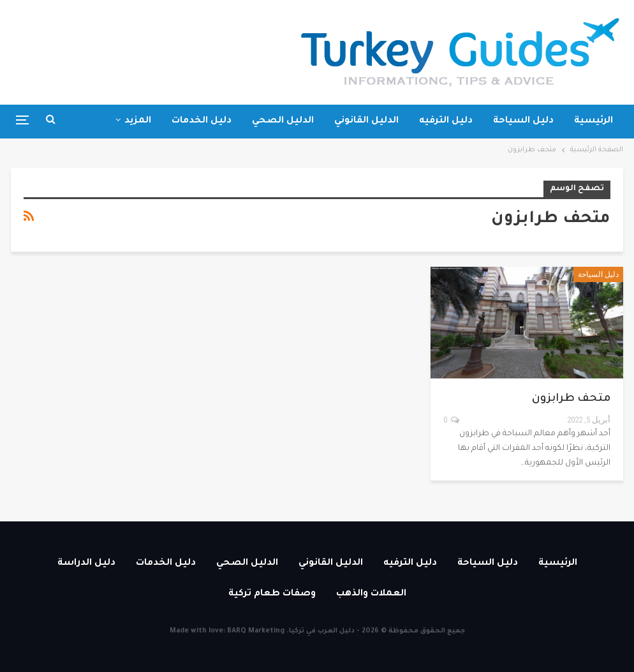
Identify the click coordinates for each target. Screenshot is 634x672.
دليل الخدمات (202, 121)
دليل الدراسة (86, 564)
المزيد (138, 121)
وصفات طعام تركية (272, 594)
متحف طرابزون (571, 399)
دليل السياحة (523, 121)
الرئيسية (593, 121)
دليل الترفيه (446, 121)
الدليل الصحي (283, 121)
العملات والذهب (371, 594)
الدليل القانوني (366, 121)
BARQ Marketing (256, 631)
